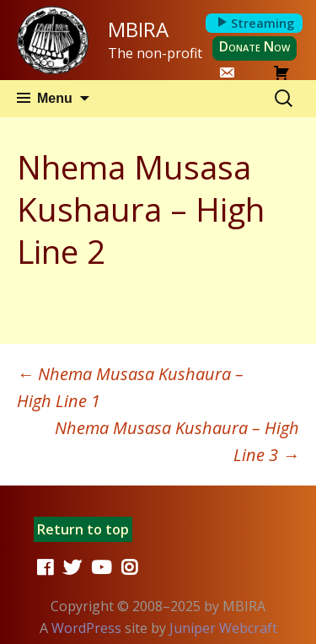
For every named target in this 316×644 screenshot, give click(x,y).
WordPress (86, 628)
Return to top (83, 529)
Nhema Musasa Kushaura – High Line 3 (177, 441)
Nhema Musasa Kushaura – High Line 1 (130, 387)
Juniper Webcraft (223, 628)
